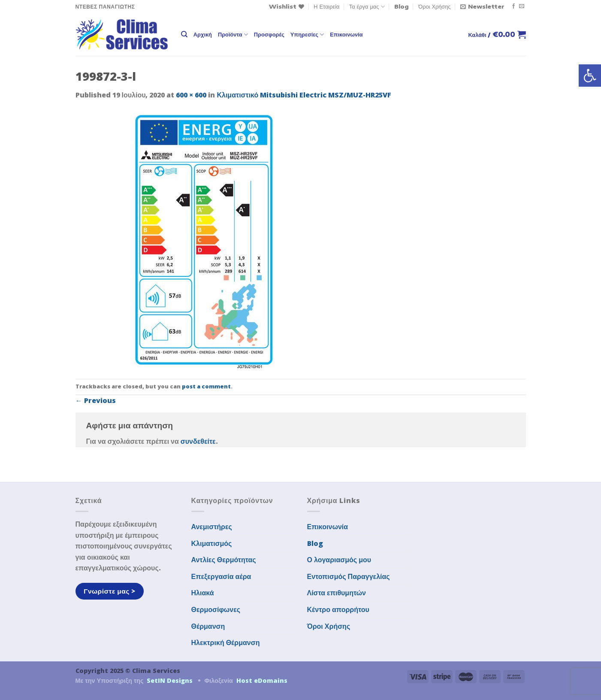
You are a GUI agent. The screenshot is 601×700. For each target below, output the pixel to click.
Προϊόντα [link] (233, 35)
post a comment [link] (206, 386)
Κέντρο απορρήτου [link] (338, 609)
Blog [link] (402, 6)
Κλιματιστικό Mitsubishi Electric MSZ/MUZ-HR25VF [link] (304, 95)
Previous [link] (96, 400)
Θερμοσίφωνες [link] (216, 609)
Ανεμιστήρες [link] (212, 527)
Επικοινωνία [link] (346, 34)
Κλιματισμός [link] (212, 543)
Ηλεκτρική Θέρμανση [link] (226, 642)
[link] (590, 76)
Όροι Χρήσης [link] (434, 6)
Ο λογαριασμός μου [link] (339, 560)
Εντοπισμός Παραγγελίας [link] (349, 576)
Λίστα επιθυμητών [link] (337, 593)
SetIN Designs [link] (170, 680)
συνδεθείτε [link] (198, 441)
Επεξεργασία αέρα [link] (221, 576)
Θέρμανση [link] (208, 626)
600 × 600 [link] (191, 95)
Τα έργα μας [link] (367, 7)
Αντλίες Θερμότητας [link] (224, 560)
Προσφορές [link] (269, 34)
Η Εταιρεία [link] (326, 6)
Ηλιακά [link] (203, 593)
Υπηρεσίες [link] (307, 35)
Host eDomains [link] (262, 680)
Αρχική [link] (203, 34)
